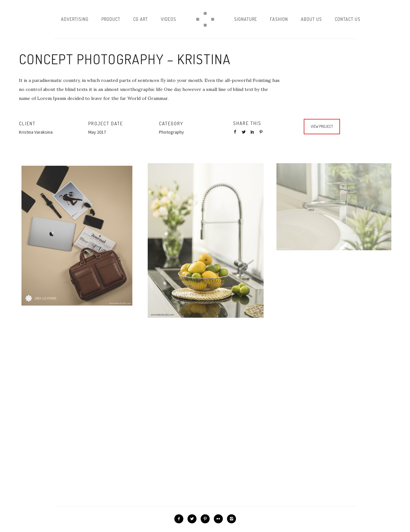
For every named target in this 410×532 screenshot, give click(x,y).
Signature (246, 19)
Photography (171, 132)
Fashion (279, 19)
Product (111, 19)
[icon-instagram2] (231, 519)
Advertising (75, 19)
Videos (169, 19)
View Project (322, 126)
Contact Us (348, 19)
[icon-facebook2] (180, 519)
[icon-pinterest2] (207, 519)
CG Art (141, 19)
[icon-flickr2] (220, 519)
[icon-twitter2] (194, 519)
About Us (311, 19)
